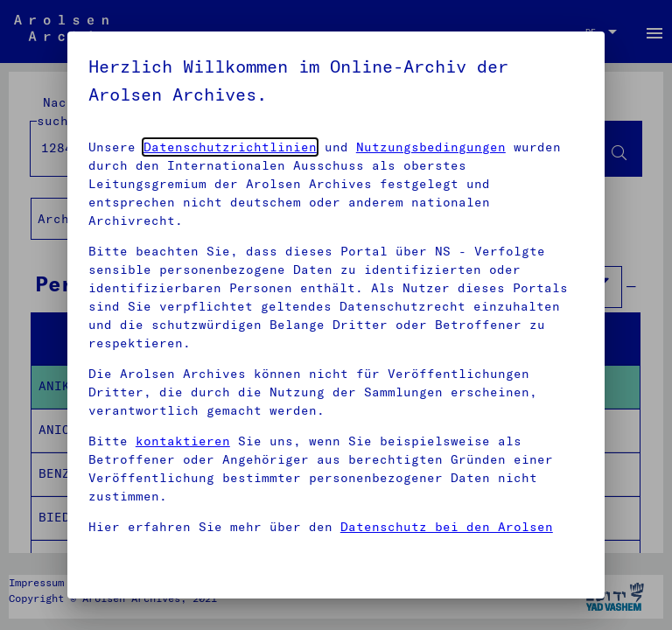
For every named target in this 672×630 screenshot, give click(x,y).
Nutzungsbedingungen (431, 147)
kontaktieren (183, 441)
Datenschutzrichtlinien (230, 147)
